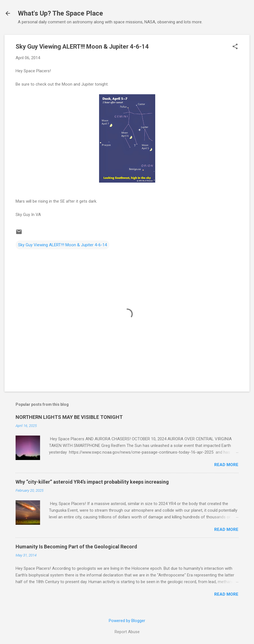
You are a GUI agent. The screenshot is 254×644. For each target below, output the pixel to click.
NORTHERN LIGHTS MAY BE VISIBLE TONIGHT (69, 417)
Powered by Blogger (127, 621)
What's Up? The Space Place (60, 13)
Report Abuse (127, 632)
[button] (235, 47)
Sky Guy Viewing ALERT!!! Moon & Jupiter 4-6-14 (62, 245)
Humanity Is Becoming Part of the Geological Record (76, 547)
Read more (226, 465)
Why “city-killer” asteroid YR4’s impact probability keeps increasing (92, 482)
